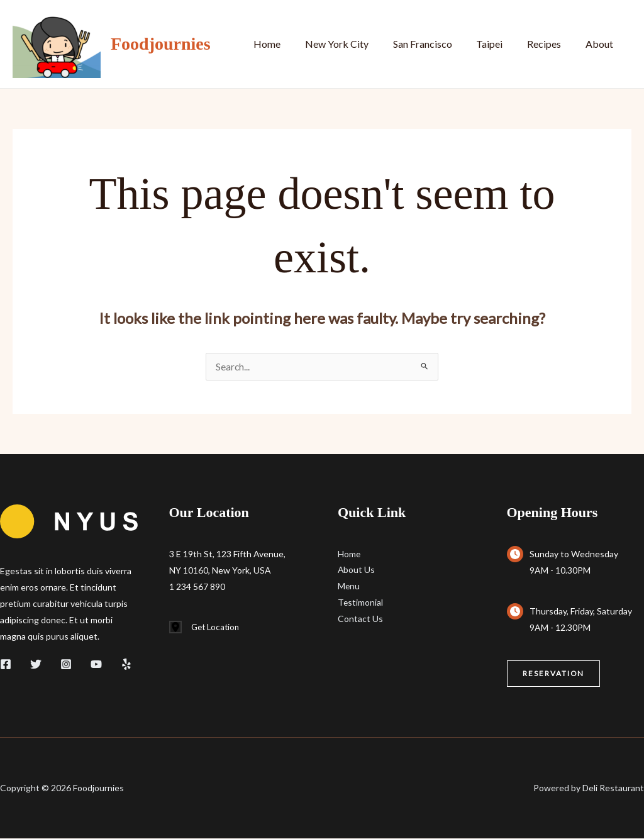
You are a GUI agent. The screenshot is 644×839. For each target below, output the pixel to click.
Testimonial (361, 603)
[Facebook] (6, 665)
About (601, 44)
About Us (357, 571)
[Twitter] (36, 665)
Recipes (550, 44)
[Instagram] (66, 665)
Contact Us (360, 620)
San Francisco (437, 44)
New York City (356, 44)
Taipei (500, 44)
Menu (349, 587)
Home (290, 44)
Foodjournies (161, 44)
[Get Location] (206, 628)
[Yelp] (126, 665)
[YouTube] (96, 665)
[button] (554, 674)
